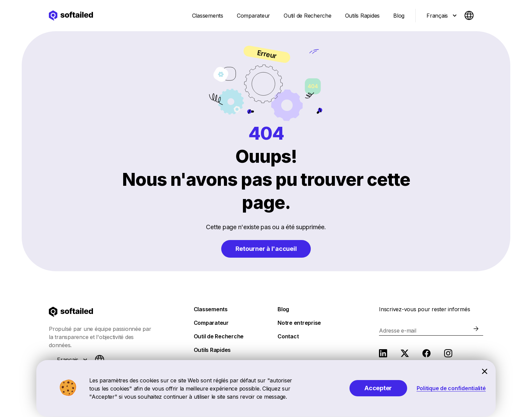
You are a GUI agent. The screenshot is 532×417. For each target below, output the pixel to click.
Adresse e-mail (398, 331)
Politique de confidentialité (451, 388)
